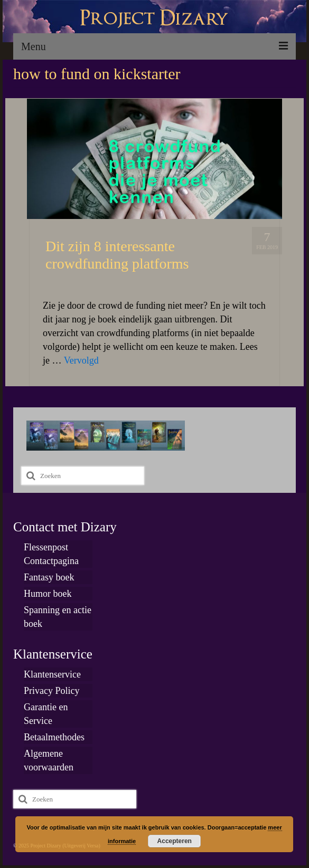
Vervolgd (81, 360)
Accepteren (175, 841)
